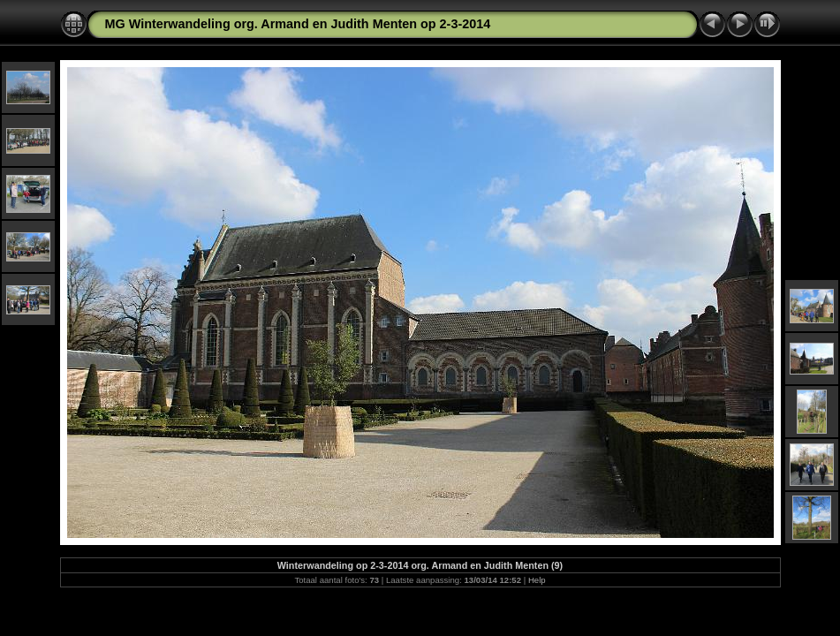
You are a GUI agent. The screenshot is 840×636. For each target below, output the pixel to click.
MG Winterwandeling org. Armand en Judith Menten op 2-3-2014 (298, 24)
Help (537, 580)
